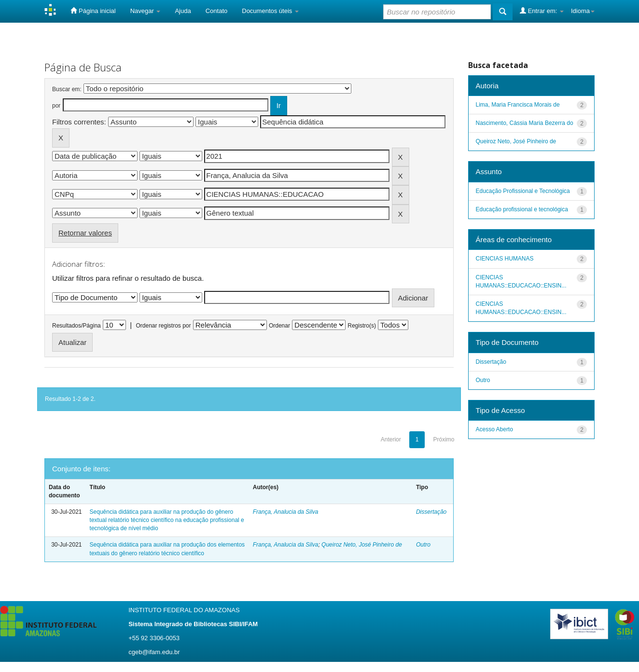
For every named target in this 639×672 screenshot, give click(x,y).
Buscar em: (67, 89)
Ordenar (279, 326)
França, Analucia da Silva (286, 512)
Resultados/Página (76, 326)
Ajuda (183, 11)
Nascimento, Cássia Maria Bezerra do (525, 123)
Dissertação (431, 512)
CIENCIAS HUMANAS (505, 259)
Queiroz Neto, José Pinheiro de (362, 545)
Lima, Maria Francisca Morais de (518, 105)
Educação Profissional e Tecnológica (523, 191)
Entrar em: (542, 11)
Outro (423, 545)
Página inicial (93, 11)
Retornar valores (85, 233)
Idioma (583, 11)
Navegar (146, 11)
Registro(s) (362, 326)
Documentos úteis (270, 11)
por (56, 106)
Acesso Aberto (494, 429)
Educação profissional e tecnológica (522, 209)
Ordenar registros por (163, 326)
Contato (217, 11)
